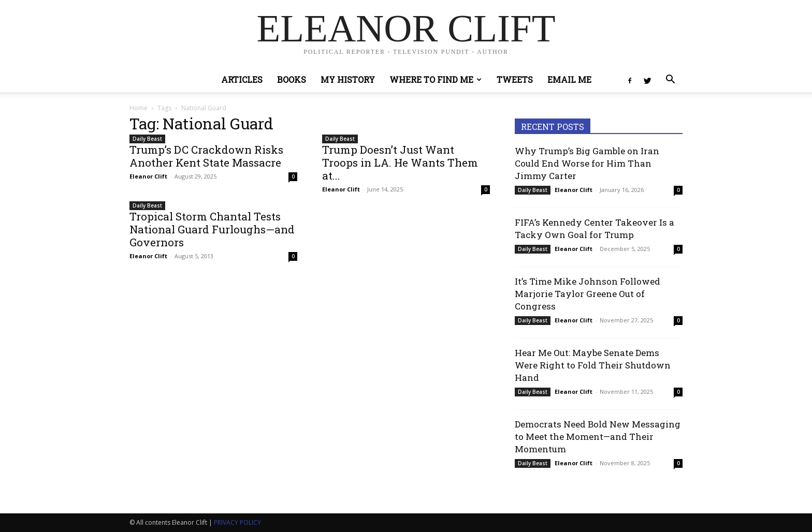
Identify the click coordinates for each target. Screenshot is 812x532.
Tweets (515, 79)
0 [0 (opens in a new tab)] (293, 176)
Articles (242, 79)
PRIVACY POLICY (237, 522)
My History (348, 79)
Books (292, 79)
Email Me (569, 79)
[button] (670, 80)
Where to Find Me (436, 79)
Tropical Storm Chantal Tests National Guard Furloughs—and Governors (212, 229)
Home (139, 108)
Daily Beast (147, 139)
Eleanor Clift (148, 176)
